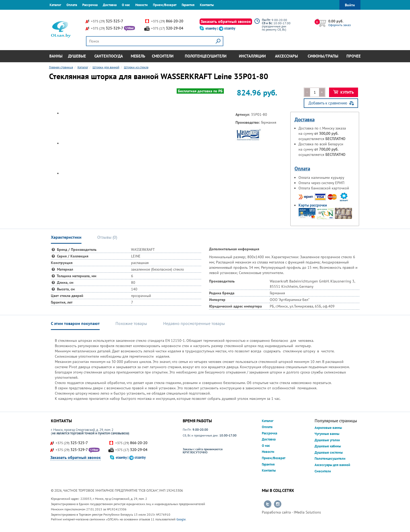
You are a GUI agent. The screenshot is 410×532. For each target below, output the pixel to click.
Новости (141, 5)
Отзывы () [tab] (107, 237)
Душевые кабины (328, 446)
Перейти (268, 504)
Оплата (72, 5)
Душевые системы (329, 452)
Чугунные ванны (327, 434)
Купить (344, 92)
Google (181, 519)
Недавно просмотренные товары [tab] (194, 323)
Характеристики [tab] (66, 237)
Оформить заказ (339, 25)
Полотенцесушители (206, 56)
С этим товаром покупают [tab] (75, 323)
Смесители (163, 56)
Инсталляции (252, 56)
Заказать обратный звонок (226, 21)
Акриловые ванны (328, 428)
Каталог (55, 5)
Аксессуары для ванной (332, 465)
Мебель (138, 56)
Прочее (354, 56)
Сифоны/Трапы (323, 56)
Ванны (56, 56)
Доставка (110, 5)
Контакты (207, 5)
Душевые (77, 56)
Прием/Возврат (165, 5)
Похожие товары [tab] (131, 323)
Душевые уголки (327, 440)
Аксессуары (286, 56)
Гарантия (188, 5)
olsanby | (212, 28)
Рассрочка (90, 5)
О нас (126, 5)
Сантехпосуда (109, 56)
